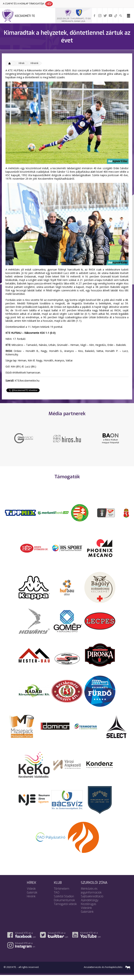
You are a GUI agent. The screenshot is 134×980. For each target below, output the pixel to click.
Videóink (86, 913)
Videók (31, 894)
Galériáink (87, 917)
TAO (57, 897)
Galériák (32, 897)
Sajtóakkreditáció (92, 901)
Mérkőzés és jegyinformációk (91, 895)
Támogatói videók (65, 909)
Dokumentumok (64, 905)
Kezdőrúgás (89, 909)
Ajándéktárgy (90, 905)
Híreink (34, 63)
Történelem (62, 894)
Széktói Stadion (64, 901)
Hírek (22, 63)
